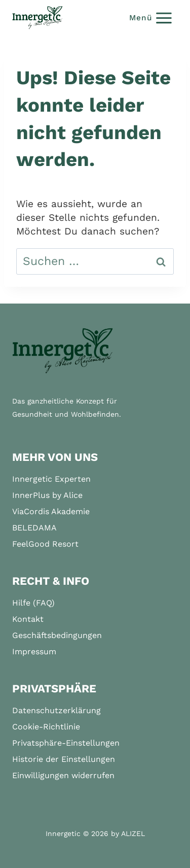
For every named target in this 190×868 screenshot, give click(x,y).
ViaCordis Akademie (51, 511)
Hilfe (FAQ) (33, 603)
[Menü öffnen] (151, 18)
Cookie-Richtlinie (46, 727)
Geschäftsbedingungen (57, 635)
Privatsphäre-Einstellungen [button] (66, 743)
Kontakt (28, 619)
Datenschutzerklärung (56, 710)
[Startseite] (63, 351)
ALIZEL (133, 833)
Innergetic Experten (51, 479)
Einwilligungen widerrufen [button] (63, 775)
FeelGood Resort (45, 544)
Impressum (34, 652)
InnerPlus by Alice (47, 495)
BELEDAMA (34, 528)
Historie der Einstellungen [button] (64, 759)
